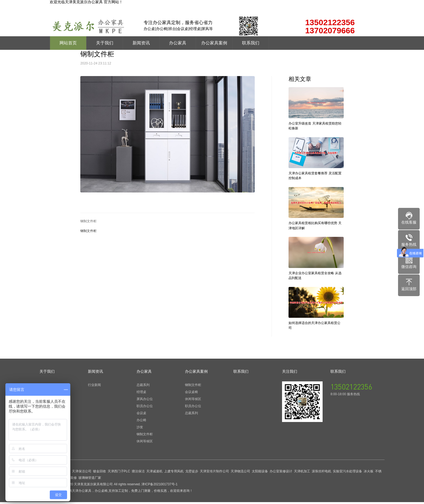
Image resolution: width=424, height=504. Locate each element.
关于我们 (105, 43)
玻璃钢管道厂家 (90, 480)
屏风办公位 (145, 401)
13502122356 (351, 388)
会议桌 (141, 415)
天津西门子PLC (119, 473)
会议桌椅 (191, 394)
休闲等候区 (145, 443)
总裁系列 (143, 387)
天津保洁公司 (82, 473)
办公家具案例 (214, 43)
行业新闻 (94, 387)
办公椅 (141, 422)
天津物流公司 (240, 473)
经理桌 (141, 394)
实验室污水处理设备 (347, 473)
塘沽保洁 (138, 473)
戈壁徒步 (192, 473)
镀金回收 (100, 473)
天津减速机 (154, 473)
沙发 (140, 429)
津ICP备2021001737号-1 (159, 486)
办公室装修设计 (281, 473)
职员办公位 (145, 408)
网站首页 (68, 43)
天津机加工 (302, 473)
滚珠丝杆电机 (322, 473)
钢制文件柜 (88, 221)
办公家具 (178, 43)
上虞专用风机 (174, 473)
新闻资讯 (141, 43)
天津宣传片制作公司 (214, 473)
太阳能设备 (260, 473)
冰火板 (369, 473)
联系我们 (251, 43)
